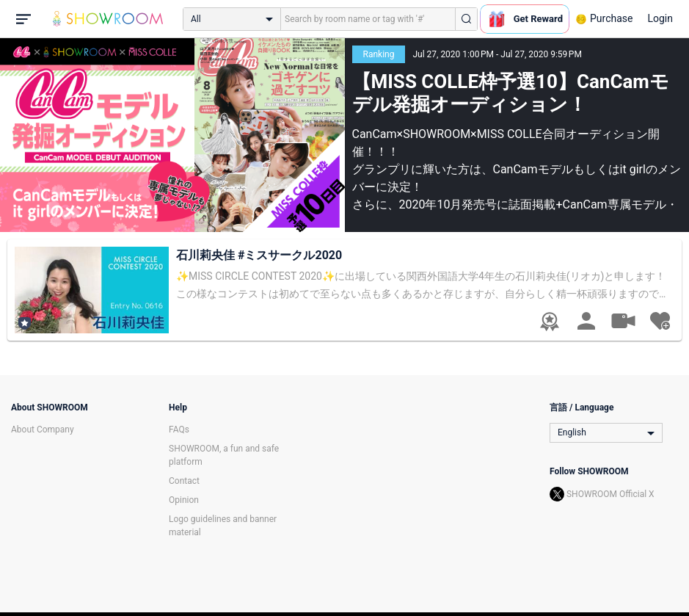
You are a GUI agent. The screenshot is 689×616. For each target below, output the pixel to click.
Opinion (184, 500)
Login (660, 18)
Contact (184, 481)
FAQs (179, 430)
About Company (43, 430)
